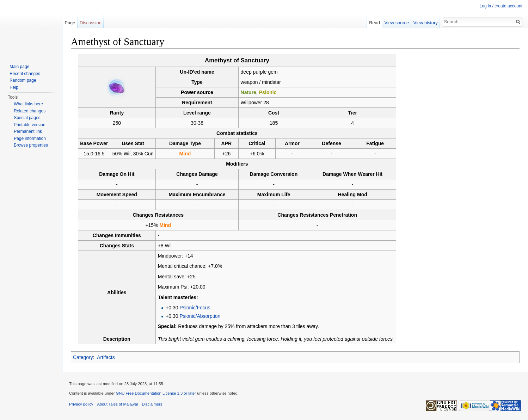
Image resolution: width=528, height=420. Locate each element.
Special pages (27, 118)
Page (70, 23)
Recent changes (25, 74)
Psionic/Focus (195, 308)
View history (426, 23)
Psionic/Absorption (200, 316)
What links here (28, 104)
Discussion (91, 23)
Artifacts (106, 357)
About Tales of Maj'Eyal (118, 404)
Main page (19, 67)
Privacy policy (81, 404)
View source (397, 23)
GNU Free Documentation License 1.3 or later (156, 393)
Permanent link (28, 131)
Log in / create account (501, 6)
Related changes (30, 111)
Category (83, 357)
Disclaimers (152, 404)
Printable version (29, 125)
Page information (30, 138)
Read (374, 23)
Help (14, 87)
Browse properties (31, 145)
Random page (23, 80)
